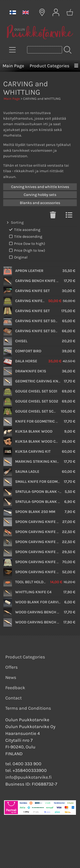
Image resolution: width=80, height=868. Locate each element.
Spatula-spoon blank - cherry (45, 492)
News (11, 677)
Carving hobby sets (40, 195)
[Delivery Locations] (42, 12)
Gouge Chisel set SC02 (37, 401)
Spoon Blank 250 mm (35, 512)
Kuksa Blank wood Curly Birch (46, 441)
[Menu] (76, 66)
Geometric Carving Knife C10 (43, 381)
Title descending (25, 237)
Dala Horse (26, 361)
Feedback (15, 688)
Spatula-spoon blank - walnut (45, 502)
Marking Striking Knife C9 (41, 461)
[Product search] (45, 50)
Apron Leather (29, 271)
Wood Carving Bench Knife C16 (45, 612)
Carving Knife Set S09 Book (42, 331)
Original (18, 257)
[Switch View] (69, 216)
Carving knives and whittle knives (40, 187)
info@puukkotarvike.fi (29, 777)
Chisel (21, 341)
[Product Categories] (12, 50)
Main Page (13, 66)
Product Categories (49, 66)
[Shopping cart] (70, 12)
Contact (14, 698)
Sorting (15, 223)
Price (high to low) (27, 250)
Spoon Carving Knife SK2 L (41, 532)
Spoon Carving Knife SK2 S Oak (45, 542)
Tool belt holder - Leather (41, 582)
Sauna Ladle (27, 471)
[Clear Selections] (53, 216)
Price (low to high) (27, 244)
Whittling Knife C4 (33, 592)
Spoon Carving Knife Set (39, 562)
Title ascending (24, 230)
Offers (12, 667)
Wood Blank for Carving (39, 602)
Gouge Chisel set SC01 (36, 391)
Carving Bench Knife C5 (38, 281)
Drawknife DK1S (31, 371)
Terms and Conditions (28, 708)
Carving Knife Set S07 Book (42, 321)
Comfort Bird (28, 351)
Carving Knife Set (32, 291)
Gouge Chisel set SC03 (37, 411)
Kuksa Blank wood (34, 431)
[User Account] (56, 12)
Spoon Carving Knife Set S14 (42, 572)
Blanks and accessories (40, 203)
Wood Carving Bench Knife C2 (44, 622)
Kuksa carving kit (33, 451)
